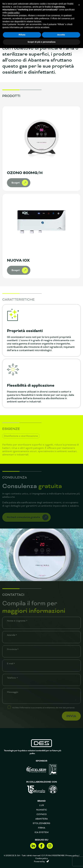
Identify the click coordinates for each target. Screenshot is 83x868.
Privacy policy (72, 856)
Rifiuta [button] (22, 35)
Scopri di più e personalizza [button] (41, 42)
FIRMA (42, 828)
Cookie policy (42, 858)
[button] (79, 5)
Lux (42, 805)
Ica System (42, 832)
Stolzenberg (41, 823)
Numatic (42, 810)
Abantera (41, 819)
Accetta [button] (61, 35)
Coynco (42, 814)
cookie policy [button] (13, 13)
